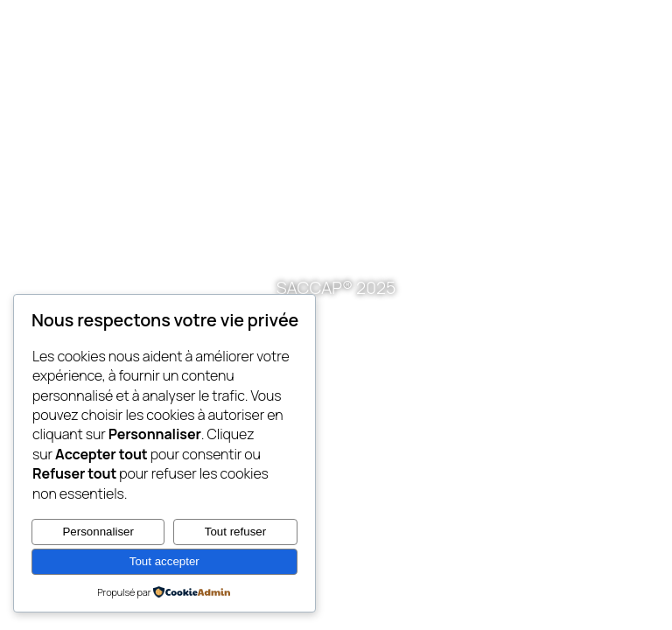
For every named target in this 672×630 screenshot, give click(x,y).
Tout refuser (235, 532)
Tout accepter (164, 561)
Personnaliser (98, 532)
